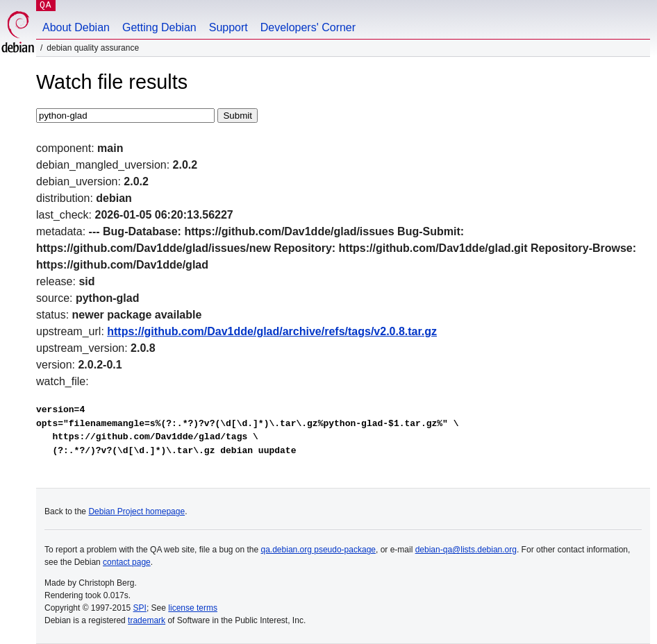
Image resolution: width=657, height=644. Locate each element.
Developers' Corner (308, 27)
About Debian (76, 27)
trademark (147, 620)
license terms (193, 608)
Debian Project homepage (136, 511)
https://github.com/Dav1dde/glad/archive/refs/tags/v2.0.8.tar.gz (272, 331)
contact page (127, 562)
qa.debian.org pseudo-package (318, 550)
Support (228, 27)
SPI (140, 608)
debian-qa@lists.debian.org (466, 550)
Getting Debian (159, 27)
